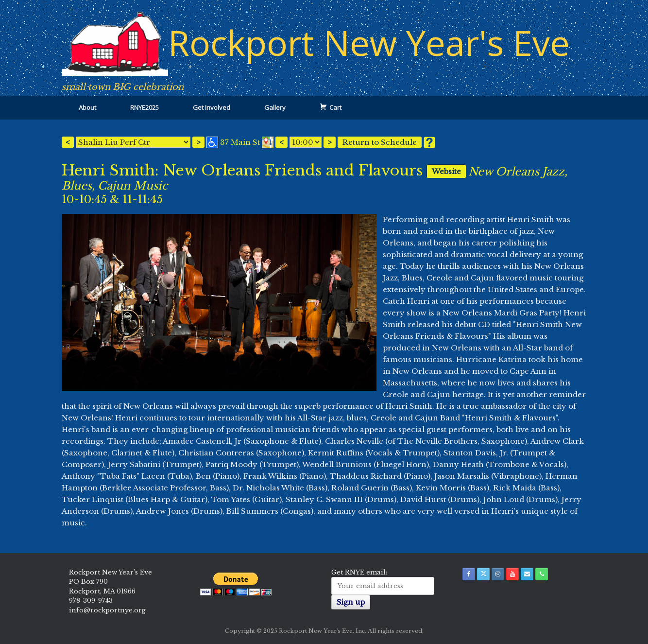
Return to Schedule (380, 142)
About (87, 107)
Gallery (275, 107)
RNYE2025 (145, 107)
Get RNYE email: (359, 572)
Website (446, 171)
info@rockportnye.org (107, 610)
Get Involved (212, 107)
